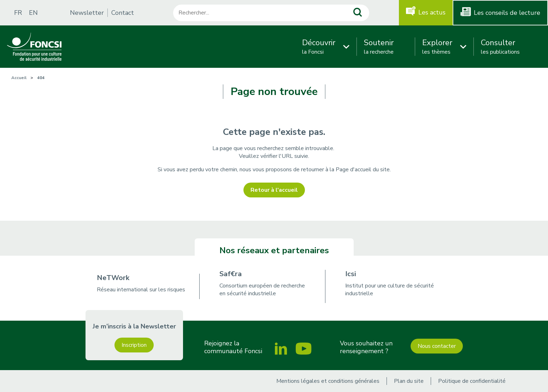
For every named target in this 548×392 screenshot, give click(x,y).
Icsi (351, 274)
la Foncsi (319, 47)
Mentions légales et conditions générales (328, 381)
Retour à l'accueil (274, 190)
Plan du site (409, 381)
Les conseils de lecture (507, 13)
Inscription (134, 345)
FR (18, 13)
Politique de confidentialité (472, 381)
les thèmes (437, 47)
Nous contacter (437, 346)
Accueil (19, 78)
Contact (123, 13)
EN (33, 13)
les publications (500, 47)
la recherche (379, 47)
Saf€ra (231, 274)
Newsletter (87, 13)
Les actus (432, 12)
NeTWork (113, 278)
